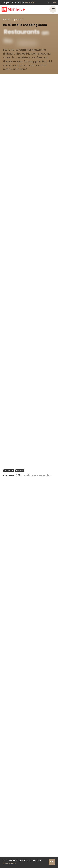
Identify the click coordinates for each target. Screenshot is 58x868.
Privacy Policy (9, 863)
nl (49, 2)
